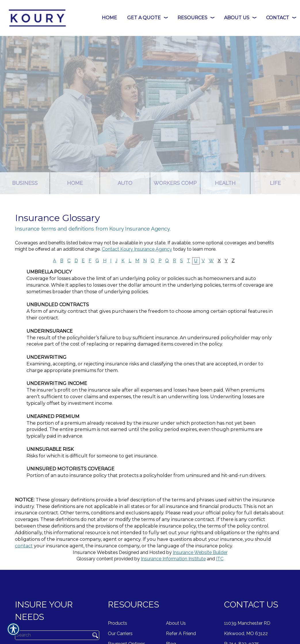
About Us (176, 623)
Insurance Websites (95, 552)
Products (117, 623)
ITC (220, 559)
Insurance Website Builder (200, 552)
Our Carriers (120, 634)
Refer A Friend (181, 634)
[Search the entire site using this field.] (51, 635)
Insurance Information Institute (173, 559)
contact (24, 546)
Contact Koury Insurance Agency (137, 249)
